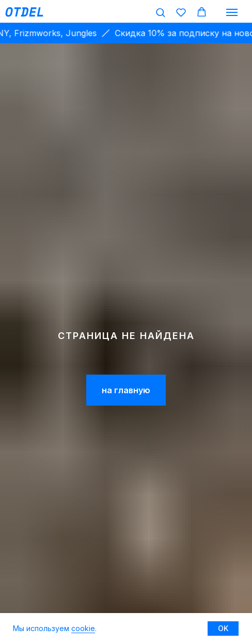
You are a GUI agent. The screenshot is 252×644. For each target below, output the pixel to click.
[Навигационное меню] (232, 12)
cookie (83, 628)
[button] (160, 12)
